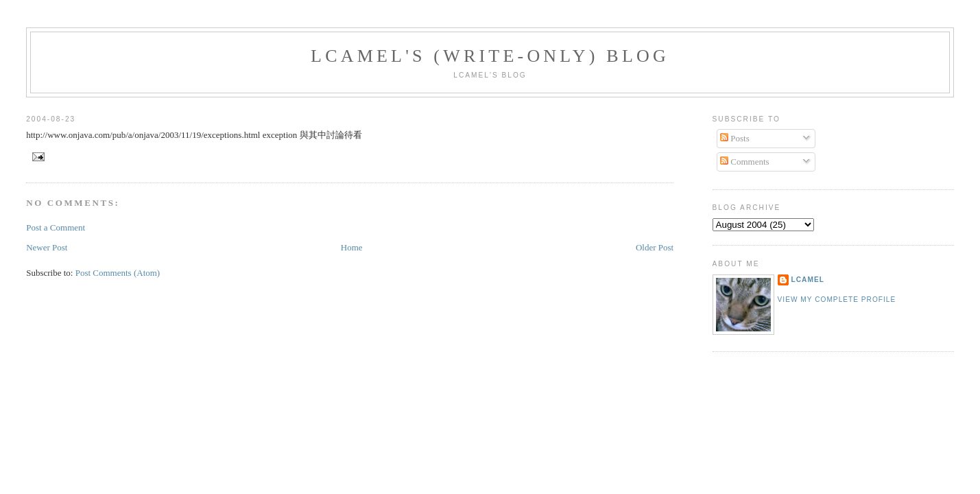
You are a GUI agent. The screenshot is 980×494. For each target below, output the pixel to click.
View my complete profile (837, 299)
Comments (745, 162)
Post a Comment (56, 227)
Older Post (655, 247)
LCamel (808, 280)
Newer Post (47, 247)
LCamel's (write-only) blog (490, 56)
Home (352, 247)
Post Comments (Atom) (118, 273)
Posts (735, 138)
